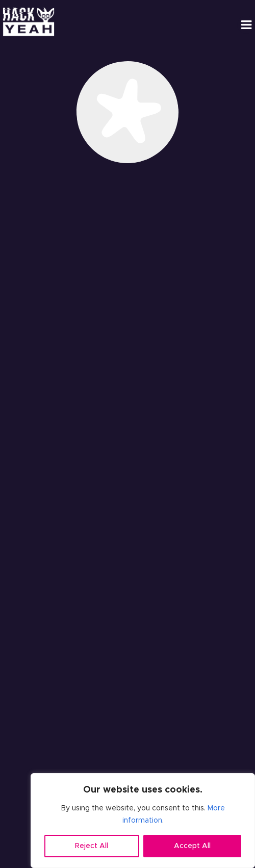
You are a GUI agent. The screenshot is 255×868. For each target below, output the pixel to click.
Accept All (192, 846)
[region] (143, 821)
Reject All (92, 846)
